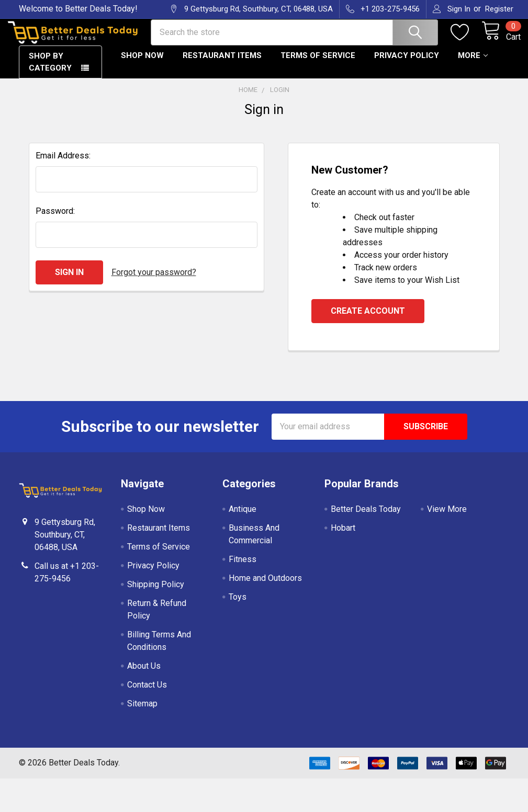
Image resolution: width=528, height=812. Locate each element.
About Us (144, 674)
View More (447, 517)
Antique (243, 517)
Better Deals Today (366, 517)
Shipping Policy (156, 593)
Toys (238, 605)
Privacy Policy (407, 64)
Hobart (343, 536)
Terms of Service (318, 64)
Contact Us (147, 693)
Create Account (368, 319)
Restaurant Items (222, 64)
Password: (55, 219)
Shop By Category (50, 71)
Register (499, 9)
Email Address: (63, 164)
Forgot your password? (154, 281)
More (473, 64)
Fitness (243, 568)
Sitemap (142, 712)
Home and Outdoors (265, 586)
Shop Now (142, 64)
